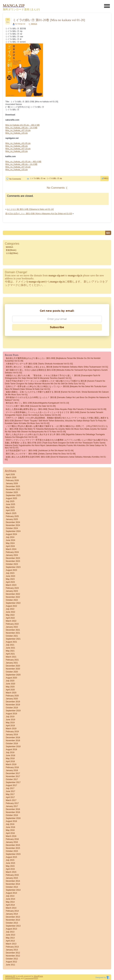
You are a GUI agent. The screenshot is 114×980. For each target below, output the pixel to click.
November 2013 (13, 920)
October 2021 (12, 636)
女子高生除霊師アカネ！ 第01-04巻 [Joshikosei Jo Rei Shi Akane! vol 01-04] (40, 451)
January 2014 (12, 914)
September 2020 (13, 675)
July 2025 (10, 501)
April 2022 (10, 618)
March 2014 (11, 908)
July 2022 (10, 609)
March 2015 (11, 872)
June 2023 (10, 576)
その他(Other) (12, 253)
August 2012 (11, 962)
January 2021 (12, 663)
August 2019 (11, 714)
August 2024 (11, 534)
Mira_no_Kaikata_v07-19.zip (18, 130)
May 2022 (10, 615)
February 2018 (12, 767)
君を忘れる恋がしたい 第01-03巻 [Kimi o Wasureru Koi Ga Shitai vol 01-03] (39, 214)
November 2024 (13, 525)
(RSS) (13, 978)
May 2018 (10, 758)
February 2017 (12, 803)
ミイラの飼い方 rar (38, 178)
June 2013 (10, 935)
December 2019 (13, 702)
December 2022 (13, 594)
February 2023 (12, 588)
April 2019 (10, 726)
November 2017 (13, 776)
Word (36, 976)
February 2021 (12, 660)
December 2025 (13, 486)
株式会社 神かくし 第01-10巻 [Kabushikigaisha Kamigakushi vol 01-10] (37, 403)
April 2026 (10, 474)
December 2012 (13, 953)
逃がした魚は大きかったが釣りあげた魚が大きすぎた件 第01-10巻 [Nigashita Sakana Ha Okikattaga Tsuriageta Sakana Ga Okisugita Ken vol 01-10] (55, 436)
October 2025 (12, 492)
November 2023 (13, 561)
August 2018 (11, 749)
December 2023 (13, 558)
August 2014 (11, 893)
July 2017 (10, 788)
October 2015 (12, 851)
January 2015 (12, 878)
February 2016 (12, 839)
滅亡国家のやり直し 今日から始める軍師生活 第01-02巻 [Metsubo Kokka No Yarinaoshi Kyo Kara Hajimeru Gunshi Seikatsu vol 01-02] (56, 371)
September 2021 (13, 639)
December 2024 (13, 522)
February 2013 (12, 947)
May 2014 (10, 902)
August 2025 (11, 498)
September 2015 (13, 854)
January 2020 (12, 699)
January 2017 (12, 806)
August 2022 (11, 606)
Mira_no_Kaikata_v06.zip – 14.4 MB (21, 128)
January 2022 (12, 627)
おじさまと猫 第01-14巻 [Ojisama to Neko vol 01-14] (30, 209)
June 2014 (10, 899)
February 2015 (12, 875)
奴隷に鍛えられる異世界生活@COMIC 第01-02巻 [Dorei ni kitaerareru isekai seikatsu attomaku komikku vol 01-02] (56, 458)
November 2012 (13, 956)
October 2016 (12, 815)
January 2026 (12, 483)
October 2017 (12, 779)
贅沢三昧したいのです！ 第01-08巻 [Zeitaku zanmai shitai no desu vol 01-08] (41, 454)
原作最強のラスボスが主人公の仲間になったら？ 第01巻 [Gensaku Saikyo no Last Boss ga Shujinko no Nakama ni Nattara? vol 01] (57, 399)
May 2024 (10, 543)
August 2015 (11, 857)
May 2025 (10, 507)
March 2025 (11, 513)
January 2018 (12, 770)
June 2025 (10, 504)
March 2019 (11, 729)
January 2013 (12, 950)
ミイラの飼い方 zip (54, 178)
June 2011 (10, 965)
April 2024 (10, 546)
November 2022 (13, 597)
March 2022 (11, 621)
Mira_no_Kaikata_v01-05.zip (18, 143)
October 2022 (12, 600)
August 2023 (11, 570)
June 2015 (10, 863)
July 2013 (10, 932)
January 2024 (12, 555)
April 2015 (10, 869)
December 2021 (13, 630)
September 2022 (13, 603)
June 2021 (10, 648)
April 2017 (10, 797)
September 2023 (13, 567)
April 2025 (10, 510)
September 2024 (13, 531)
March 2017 (11, 800)
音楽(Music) (11, 250)
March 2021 (11, 657)
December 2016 (13, 809)
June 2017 (10, 791)
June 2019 (10, 720)
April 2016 (10, 833)
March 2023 (11, 585)
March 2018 (11, 764)
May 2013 (10, 938)
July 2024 (10, 537)
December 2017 (13, 773)
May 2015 (10, 866)
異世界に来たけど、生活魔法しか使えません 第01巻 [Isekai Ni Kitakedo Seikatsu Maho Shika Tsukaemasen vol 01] (57, 367)
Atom (18, 978)
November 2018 (13, 741)
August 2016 (11, 821)
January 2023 (12, 591)
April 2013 (10, 941)
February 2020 (12, 696)
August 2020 (11, 678)
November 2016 (13, 812)
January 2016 (12, 842)
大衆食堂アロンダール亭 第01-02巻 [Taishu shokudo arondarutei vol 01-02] (39, 364)
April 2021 (10, 654)
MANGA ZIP (10, 976)
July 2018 (10, 752)
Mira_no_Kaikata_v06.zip (16, 146)
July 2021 (10, 645)
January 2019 (12, 735)
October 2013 (12, 923)
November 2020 (13, 669)
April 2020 (10, 690)
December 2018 (13, 738)
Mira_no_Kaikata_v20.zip (16, 133)
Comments (29, 978)
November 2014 (13, 884)
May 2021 (10, 651)
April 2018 (10, 761)
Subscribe (57, 327)
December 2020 (13, 666)
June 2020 (10, 684)
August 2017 (11, 785)
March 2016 (11, 836)
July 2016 (10, 824)
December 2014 (13, 881)
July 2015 (10, 860)
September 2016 (13, 818)
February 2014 (12, 911)
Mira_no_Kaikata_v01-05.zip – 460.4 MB (23, 162)
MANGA (34, 24)
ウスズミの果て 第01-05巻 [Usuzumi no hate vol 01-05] (31, 406)
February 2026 (12, 480)
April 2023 (10, 582)
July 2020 (10, 681)
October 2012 (12, 959)
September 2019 (13, 711)
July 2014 (10, 896)
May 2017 (10, 794)
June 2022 (10, 612)
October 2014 (12, 887)
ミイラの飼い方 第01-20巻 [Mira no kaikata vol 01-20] (49, 20)
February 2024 (12, 552)
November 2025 (13, 489)
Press (41, 976)
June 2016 (10, 827)
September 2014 (13, 890)
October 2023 (12, 564)
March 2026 (11, 477)
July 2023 (10, 573)
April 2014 (10, 905)
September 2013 (13, 926)
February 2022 (12, 624)
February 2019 (12, 732)
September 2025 (13, 495)
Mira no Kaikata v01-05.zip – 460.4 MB (22, 125)
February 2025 (12, 516)
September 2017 (13, 782)
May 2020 (10, 687)
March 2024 (11, 549)
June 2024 (10, 540)
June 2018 (10, 755)
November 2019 (13, 705)
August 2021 (11, 642)
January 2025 (12, 519)
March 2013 (11, 944)
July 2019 (10, 717)
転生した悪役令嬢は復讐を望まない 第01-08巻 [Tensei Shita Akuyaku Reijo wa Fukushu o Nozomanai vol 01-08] (56, 409)
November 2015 (13, 848)
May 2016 (10, 830)
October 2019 (12, 708)
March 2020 (11, 693)
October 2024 (12, 528)
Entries (8, 978)
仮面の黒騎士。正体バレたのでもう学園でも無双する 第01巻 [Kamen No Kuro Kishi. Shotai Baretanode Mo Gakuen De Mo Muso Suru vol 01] (57, 393)
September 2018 (13, 747)
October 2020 (12, 672)
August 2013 (11, 929)
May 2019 (10, 723)
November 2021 (13, 633)
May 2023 (10, 579)
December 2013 (13, 917)
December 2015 (13, 845)
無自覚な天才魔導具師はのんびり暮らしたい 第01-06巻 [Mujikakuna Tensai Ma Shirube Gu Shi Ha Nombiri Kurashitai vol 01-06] (53, 360)
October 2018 (12, 744)
